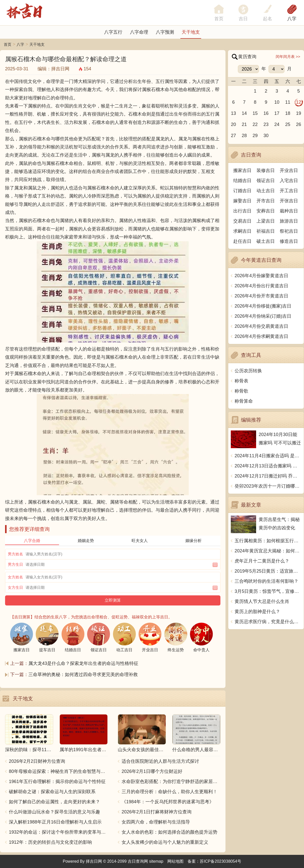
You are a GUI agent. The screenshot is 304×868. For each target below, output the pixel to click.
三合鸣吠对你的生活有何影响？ (267, 581)
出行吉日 (242, 211)
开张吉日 (289, 201)
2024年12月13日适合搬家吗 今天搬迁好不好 (268, 466)
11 (288, 102)
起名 (268, 19)
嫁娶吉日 (242, 201)
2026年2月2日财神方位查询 (37, 761)
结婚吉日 (242, 181)
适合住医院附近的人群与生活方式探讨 (160, 761)
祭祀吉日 (289, 231)
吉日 (243, 19)
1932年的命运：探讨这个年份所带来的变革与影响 (58, 832)
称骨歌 (241, 391)
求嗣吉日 (242, 231)
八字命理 (139, 32)
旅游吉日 (289, 221)
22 (255, 124)
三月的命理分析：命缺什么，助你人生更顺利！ (169, 792)
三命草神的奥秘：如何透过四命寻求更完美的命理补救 (83, 675)
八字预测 (165, 32)
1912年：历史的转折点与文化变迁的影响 (50, 842)
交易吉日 (242, 221)
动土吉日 (266, 191)
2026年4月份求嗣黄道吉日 (261, 336)
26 (299, 124)
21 (244, 124)
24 (277, 124)
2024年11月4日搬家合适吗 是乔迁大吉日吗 (268, 456)
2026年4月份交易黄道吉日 (261, 326)
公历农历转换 (248, 371)
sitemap (156, 861)
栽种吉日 (289, 211)
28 (244, 136)
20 (233, 124)
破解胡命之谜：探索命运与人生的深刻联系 (52, 792)
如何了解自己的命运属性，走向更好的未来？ (54, 802)
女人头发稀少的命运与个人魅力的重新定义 (165, 842)
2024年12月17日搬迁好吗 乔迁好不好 (268, 476)
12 (299, 102)
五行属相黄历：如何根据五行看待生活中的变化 (268, 541)
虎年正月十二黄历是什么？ (262, 561)
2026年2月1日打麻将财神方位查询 (157, 812)
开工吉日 (289, 191)
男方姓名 (15, 554)
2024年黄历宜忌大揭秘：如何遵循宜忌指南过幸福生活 (268, 551)
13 (233, 113)
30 (266, 136)
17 (277, 113)
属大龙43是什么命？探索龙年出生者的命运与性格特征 (83, 663)
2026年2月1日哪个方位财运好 (152, 771)
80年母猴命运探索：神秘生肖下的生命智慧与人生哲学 (58, 771)
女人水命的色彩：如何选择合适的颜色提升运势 (169, 832)
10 (277, 102)
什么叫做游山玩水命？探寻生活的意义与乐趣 (54, 812)
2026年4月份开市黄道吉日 (261, 296)
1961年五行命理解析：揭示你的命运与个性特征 (57, 782)
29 (255, 136)
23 (266, 124)
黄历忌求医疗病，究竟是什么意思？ (268, 622)
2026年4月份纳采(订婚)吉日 (263, 316)
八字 (292, 19)
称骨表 (241, 381)
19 (299, 113)
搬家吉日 (242, 170)
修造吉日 (289, 241)
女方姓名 (15, 577)
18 (288, 113)
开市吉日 (266, 201)
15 (255, 113)
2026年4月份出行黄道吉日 (261, 286)
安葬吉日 (266, 211)
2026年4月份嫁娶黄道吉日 (261, 276)
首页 (8, 44)
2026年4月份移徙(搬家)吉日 (263, 306)
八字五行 (113, 32)
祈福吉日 (266, 231)
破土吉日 (266, 241)
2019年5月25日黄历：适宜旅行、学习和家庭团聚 (268, 571)
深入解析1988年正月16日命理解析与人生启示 (55, 822)
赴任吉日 (242, 241)
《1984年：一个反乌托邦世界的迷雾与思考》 (168, 802)
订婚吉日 (242, 191)
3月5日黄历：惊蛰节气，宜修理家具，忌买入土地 (268, 591)
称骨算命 (244, 401)
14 (244, 113)
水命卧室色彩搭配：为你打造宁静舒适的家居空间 (171, 782)
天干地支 (191, 32)
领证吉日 (266, 181)
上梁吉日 (266, 221)
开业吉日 (289, 170)
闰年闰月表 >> (288, 57)
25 (288, 124)
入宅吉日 (289, 181)
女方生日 (15, 587)
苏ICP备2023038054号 (221, 861)
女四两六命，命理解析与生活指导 (156, 822)
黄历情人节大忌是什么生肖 (262, 601)
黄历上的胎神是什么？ (257, 612)
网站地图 (176, 861)
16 (266, 113)
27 (233, 136)
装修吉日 (266, 170)
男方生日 (15, 564)
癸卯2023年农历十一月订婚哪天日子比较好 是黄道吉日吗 (268, 486)
